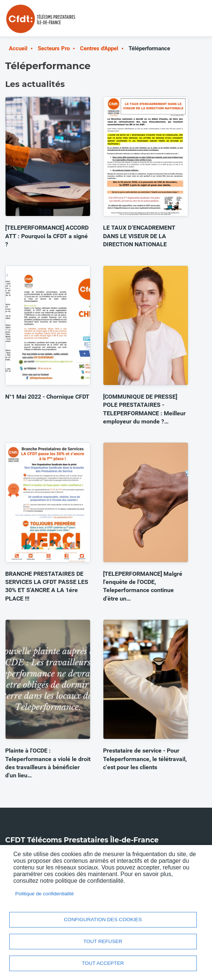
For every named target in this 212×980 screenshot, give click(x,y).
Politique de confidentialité (44, 894)
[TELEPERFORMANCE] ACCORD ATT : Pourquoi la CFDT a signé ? (47, 236)
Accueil (18, 48)
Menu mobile (192, 21)
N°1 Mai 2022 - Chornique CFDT (47, 397)
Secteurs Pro (54, 48)
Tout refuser (103, 941)
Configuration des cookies (103, 920)
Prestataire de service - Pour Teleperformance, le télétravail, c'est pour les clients (145, 759)
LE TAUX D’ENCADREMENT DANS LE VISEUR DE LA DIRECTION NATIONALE (139, 236)
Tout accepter (103, 963)
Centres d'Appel (99, 48)
